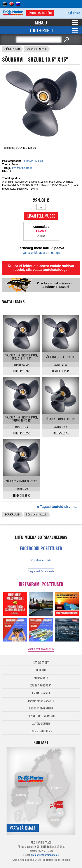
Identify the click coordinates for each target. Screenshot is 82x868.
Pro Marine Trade (22, 168)
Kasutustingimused (41, 708)
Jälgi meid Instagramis (41, 649)
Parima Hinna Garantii (41, 701)
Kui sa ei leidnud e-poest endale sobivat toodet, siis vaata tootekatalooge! (41, 268)
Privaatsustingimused (41, 716)
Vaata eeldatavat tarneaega (41, 253)
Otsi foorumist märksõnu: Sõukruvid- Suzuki (56, 285)
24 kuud (41, 236)
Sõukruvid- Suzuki (36, 49)
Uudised (41, 670)
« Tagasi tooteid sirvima (57, 507)
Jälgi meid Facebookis (41, 571)
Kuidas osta (41, 678)
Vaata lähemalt (23, 828)
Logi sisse (73, 13)
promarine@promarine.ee (45, 855)
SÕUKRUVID (12, 49)
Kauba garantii (41, 693)
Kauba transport (41, 685)
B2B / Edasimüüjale (41, 731)
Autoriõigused (41, 724)
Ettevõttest (41, 662)
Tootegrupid (41, 30)
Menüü (41, 22)
